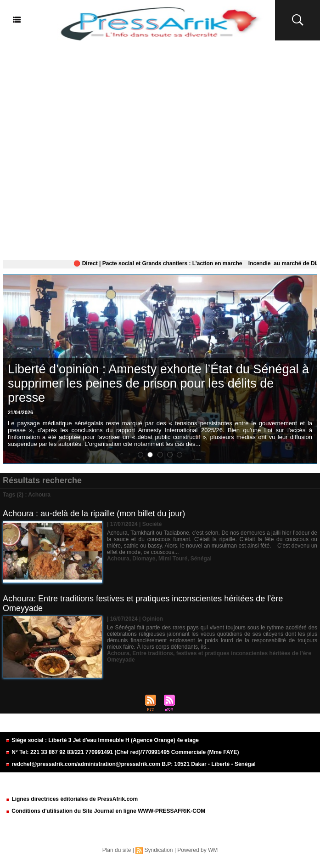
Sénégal (201, 559)
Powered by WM (197, 850)
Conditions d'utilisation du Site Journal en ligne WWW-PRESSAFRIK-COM (105, 811)
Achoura (118, 559)
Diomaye (144, 559)
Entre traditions (153, 653)
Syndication (158, 850)
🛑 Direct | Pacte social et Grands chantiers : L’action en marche (164, 263)
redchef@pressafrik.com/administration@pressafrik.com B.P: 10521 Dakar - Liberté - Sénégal (131, 764)
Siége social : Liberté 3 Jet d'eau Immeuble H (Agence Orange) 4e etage (102, 740)
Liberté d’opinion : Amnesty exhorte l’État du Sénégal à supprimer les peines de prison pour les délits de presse (158, 383)
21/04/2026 (20, 412)
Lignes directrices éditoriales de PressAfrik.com (72, 799)
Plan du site (117, 850)
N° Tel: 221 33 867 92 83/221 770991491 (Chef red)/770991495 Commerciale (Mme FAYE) (122, 752)
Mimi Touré (173, 559)
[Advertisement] (160, 148)
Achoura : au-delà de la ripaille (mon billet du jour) (94, 514)
